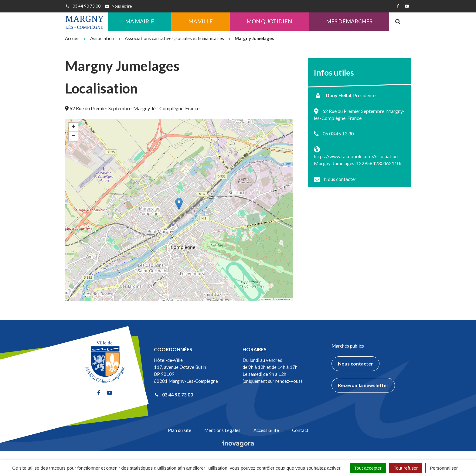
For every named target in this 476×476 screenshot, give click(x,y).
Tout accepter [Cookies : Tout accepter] (368, 468)
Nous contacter (340, 179)
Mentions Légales (222, 430)
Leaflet (266, 299)
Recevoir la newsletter (363, 385)
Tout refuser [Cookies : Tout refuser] (406, 468)
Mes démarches (349, 21)
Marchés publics (348, 346)
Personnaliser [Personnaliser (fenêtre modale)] (444, 468)
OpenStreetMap (283, 299)
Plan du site (180, 430)
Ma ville (201, 21)
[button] (179, 204)
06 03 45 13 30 (338, 133)
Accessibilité (266, 430)
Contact (300, 430)
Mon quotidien (269, 21)
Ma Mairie (140, 21)
